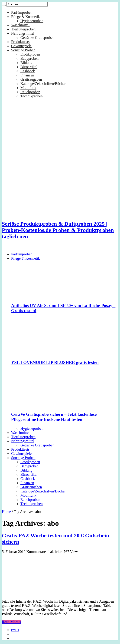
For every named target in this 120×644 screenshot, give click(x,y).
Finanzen (27, 75)
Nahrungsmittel (23, 33)
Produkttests (20, 42)
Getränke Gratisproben (37, 38)
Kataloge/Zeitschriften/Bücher (43, 84)
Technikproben (32, 96)
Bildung (26, 63)
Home (6, 512)
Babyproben (29, 58)
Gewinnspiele (21, 46)
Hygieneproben (32, 21)
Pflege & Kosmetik (26, 17)
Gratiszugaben (31, 79)
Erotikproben (30, 54)
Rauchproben (30, 92)
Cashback (28, 71)
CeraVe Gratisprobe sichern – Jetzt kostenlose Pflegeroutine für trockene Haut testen (54, 417)
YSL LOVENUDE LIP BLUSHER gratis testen (55, 362)
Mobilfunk (28, 88)
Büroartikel (29, 67)
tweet (15, 630)
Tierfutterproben (23, 29)
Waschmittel (20, 25)
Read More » (12, 622)
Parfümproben (22, 12)
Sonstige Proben (23, 50)
